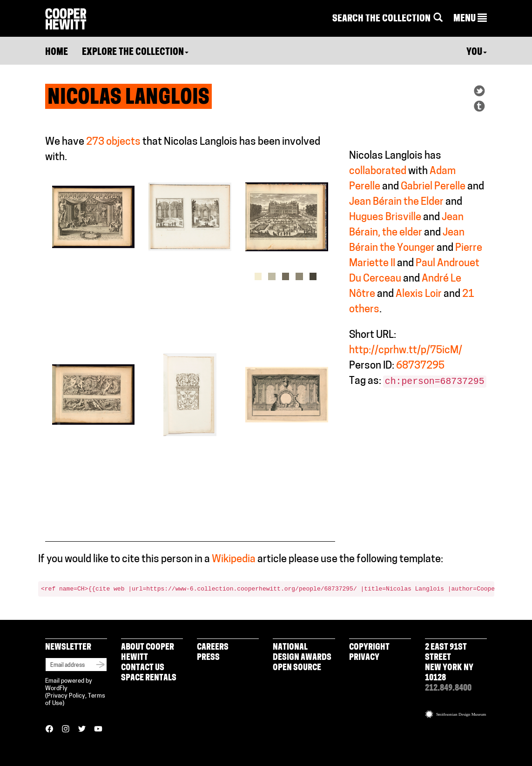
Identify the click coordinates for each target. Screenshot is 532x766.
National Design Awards (302, 653)
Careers (213, 648)
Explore (135, 53)
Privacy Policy (66, 696)
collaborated (378, 171)
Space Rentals (149, 678)
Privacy (364, 658)
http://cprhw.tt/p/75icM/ (406, 351)
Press (208, 658)
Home (57, 53)
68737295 (420, 366)
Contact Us (143, 668)
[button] (470, 19)
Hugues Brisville (385, 218)
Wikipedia (234, 560)
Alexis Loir (419, 294)
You (477, 53)
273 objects (113, 142)
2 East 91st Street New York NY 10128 (449, 663)
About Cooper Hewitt (148, 653)
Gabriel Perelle (433, 187)
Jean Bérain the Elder (396, 202)
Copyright (369, 648)
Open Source (297, 668)
